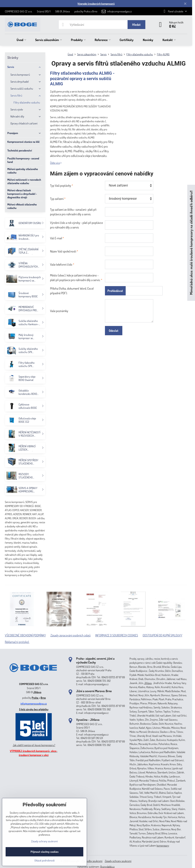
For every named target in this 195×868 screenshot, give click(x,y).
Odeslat (114, 331)
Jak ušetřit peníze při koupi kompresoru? (34, 745)
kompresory (163, 845)
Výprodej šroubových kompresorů (96, 4)
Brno (43, 698)
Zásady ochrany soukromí (118, 861)
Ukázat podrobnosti (45, 860)
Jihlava (37, 692)
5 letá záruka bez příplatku (34, 709)
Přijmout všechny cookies (45, 852)
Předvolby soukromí (92, 861)
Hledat (136, 25)
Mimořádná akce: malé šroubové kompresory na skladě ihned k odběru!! (191, 243)
